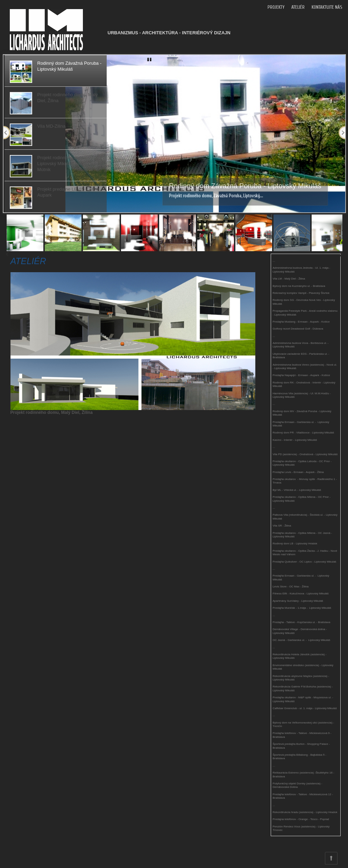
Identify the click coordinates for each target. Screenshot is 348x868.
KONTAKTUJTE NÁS (327, 7)
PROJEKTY (276, 7)
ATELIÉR (298, 7)
